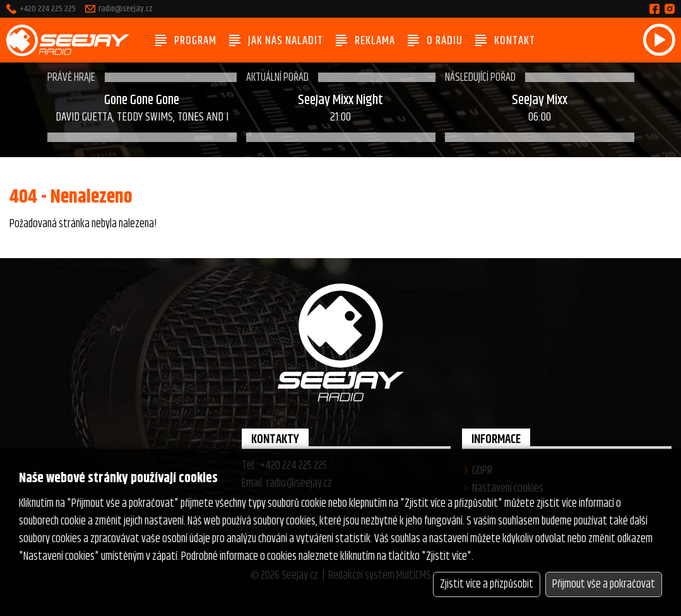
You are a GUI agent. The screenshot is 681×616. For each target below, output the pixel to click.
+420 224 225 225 (48, 9)
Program (186, 41)
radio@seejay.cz (126, 9)
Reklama (365, 41)
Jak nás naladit (276, 41)
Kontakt (505, 41)
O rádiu (435, 41)
